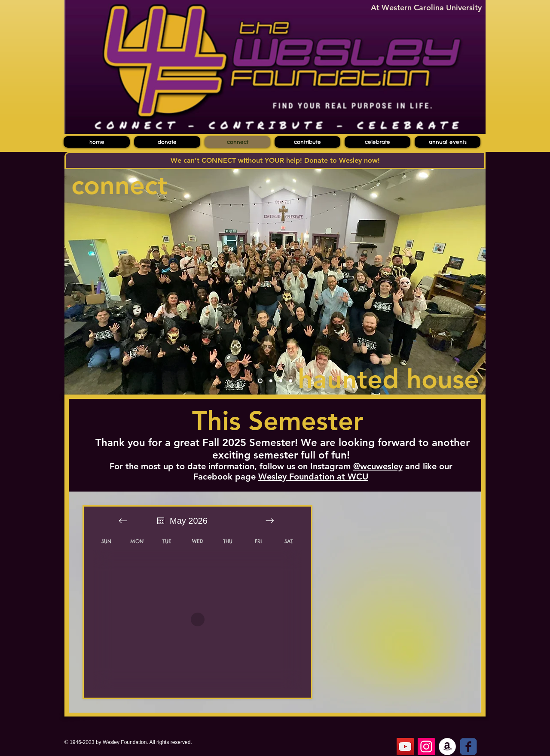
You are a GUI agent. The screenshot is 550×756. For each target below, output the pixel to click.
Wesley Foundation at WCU (313, 477)
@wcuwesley (378, 466)
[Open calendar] (161, 521)
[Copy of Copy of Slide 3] (291, 381)
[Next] (474, 282)
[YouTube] (405, 747)
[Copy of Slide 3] (281, 381)
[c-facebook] (468, 747)
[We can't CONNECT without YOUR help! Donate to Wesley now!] (275, 161)
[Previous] (76, 282)
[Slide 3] (260, 381)
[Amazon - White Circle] (447, 747)
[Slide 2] (271, 381)
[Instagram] (426, 747)
